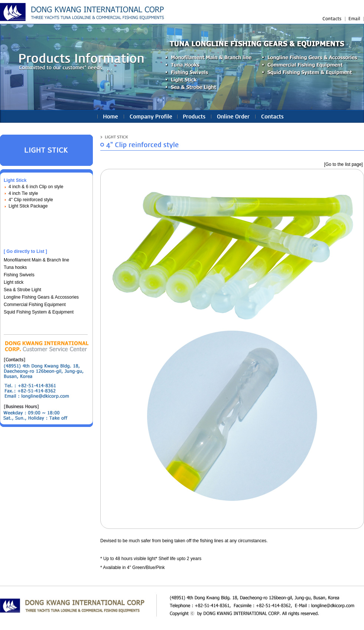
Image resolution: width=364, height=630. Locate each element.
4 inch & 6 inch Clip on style (36, 187)
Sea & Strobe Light (22, 290)
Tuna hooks (15, 267)
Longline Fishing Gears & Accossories (41, 297)
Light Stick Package (28, 206)
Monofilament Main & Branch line (36, 260)
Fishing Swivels (19, 275)
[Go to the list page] (344, 164)
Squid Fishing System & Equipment (39, 312)
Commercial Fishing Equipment (35, 305)
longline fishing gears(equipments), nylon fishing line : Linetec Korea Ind (83, 12)
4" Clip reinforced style (31, 200)
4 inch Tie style (23, 193)
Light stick (14, 282)
